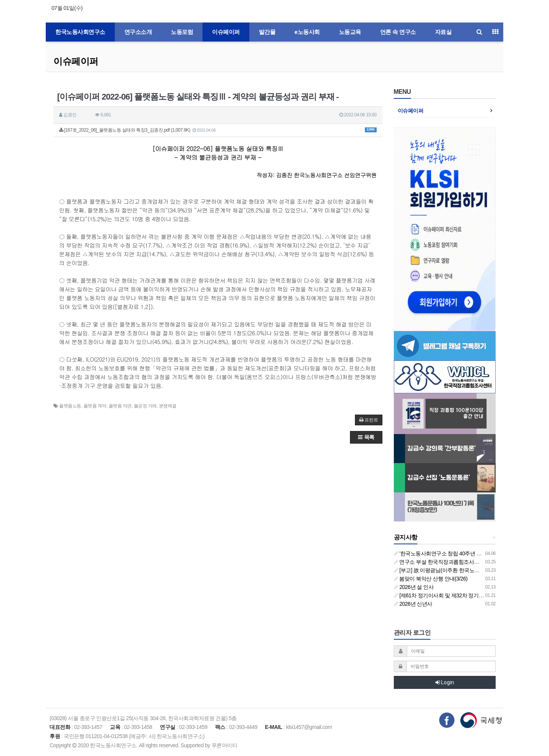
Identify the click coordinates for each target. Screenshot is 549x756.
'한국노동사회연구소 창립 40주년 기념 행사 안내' (452, 553)
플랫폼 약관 (120, 406)
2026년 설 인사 (414, 587)
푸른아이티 (225, 745)
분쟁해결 (168, 406)
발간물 (267, 32)
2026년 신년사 (413, 604)
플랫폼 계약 (95, 406)
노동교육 (350, 32)
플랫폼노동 (70, 406)
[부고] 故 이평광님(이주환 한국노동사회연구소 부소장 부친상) (467, 570)
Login (445, 682)
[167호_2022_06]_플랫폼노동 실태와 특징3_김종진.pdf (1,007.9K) (218, 130)
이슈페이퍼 (226, 32)
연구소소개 (138, 32)
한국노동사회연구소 (80, 32)
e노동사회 (307, 32)
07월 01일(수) (67, 8)
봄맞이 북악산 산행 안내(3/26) (431, 579)
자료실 (443, 32)
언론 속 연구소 (398, 32)
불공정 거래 (145, 406)
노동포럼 (182, 32)
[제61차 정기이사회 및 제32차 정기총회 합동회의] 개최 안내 (465, 595)
